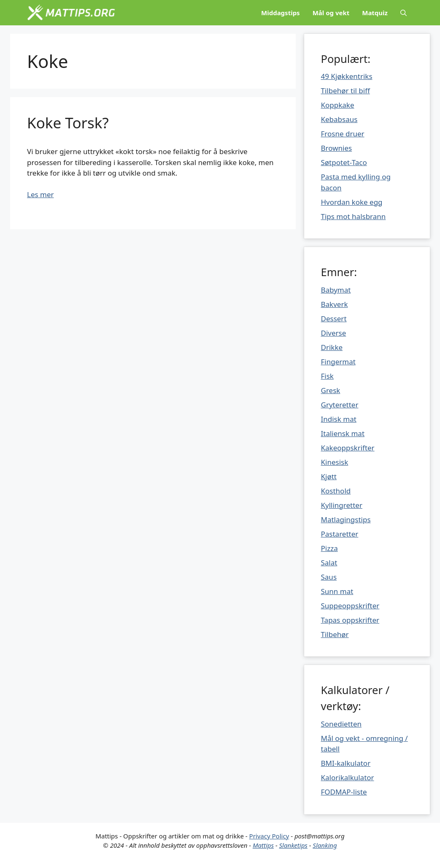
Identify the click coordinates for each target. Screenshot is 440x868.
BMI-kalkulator (346, 763)
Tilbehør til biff (346, 91)
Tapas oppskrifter (350, 620)
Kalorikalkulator (348, 777)
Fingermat (338, 362)
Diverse (334, 333)
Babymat (336, 290)
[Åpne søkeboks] (404, 13)
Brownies (337, 148)
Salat (329, 563)
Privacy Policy (269, 836)
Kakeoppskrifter (348, 448)
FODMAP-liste (344, 792)
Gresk (331, 390)
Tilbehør (335, 634)
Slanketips (293, 845)
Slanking (325, 845)
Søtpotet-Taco (344, 162)
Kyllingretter (342, 505)
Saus (329, 577)
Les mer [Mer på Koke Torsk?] (40, 194)
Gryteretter (340, 405)
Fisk (327, 376)
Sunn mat (337, 591)
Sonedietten (341, 724)
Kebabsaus (339, 119)
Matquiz (375, 13)
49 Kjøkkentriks (347, 76)
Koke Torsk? (68, 123)
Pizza (329, 548)
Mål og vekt (331, 13)
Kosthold (336, 491)
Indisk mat (339, 419)
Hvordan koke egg (352, 202)
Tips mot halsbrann (354, 216)
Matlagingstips (346, 519)
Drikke (332, 347)
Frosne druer (343, 134)
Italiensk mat (343, 433)
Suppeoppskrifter (350, 606)
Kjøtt (329, 476)
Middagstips (281, 13)
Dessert (334, 319)
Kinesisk (335, 462)
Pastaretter (340, 534)
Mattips (263, 845)
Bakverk (335, 304)
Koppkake (338, 105)
